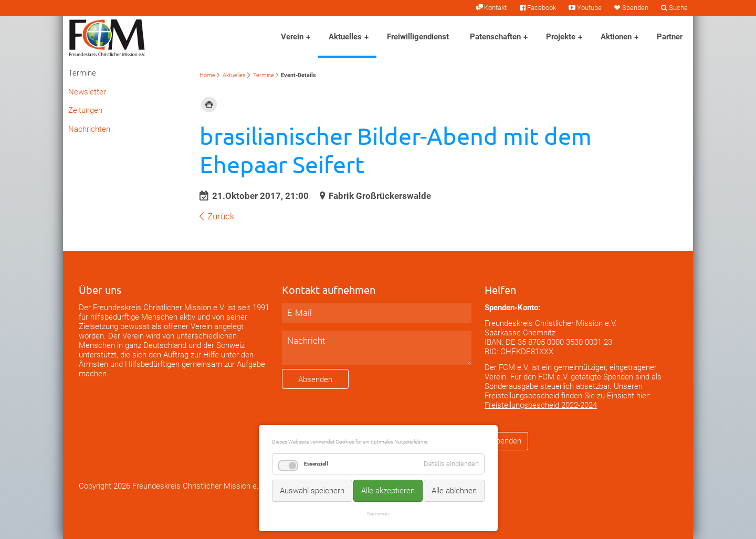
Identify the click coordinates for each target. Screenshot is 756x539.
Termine (264, 75)
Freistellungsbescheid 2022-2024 (541, 405)
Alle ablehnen (454, 491)
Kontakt (495, 8)
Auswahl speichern (312, 491)
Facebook (542, 8)
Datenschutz (378, 514)
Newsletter (87, 92)
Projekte (561, 37)
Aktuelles (345, 37)
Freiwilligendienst (418, 37)
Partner (670, 37)
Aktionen (616, 37)
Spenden (635, 8)
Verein (292, 37)
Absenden (315, 379)
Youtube (589, 8)
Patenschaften (495, 37)
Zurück (221, 216)
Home (207, 75)
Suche (678, 8)
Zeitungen (85, 110)
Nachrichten (89, 129)
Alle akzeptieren (388, 491)
